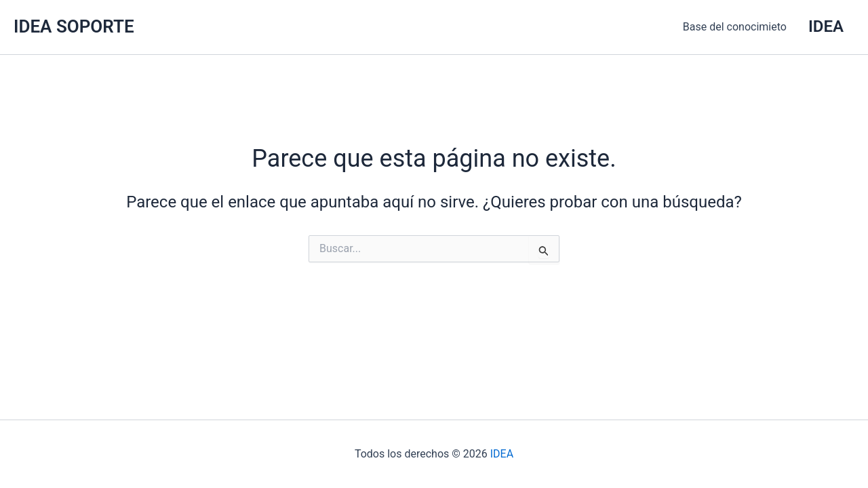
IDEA (502, 454)
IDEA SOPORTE (74, 26)
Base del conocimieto (735, 27)
